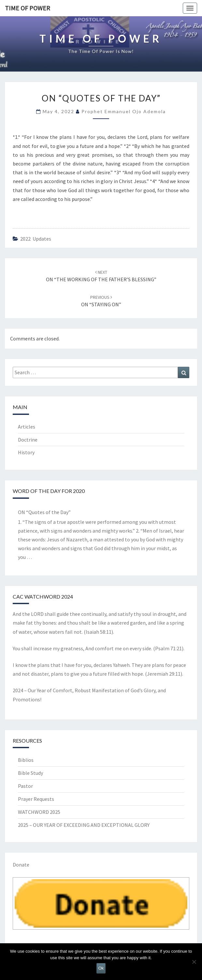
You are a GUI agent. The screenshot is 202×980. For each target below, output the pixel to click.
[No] (194, 962)
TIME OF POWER (28, 8)
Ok (101, 968)
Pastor (25, 786)
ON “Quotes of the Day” (44, 512)
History (26, 452)
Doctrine (28, 440)
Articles (27, 427)
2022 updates (36, 239)
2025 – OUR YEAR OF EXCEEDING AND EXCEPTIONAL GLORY (84, 825)
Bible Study (30, 773)
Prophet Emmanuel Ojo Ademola (124, 111)
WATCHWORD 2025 (39, 812)
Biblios (26, 760)
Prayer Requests (36, 799)
